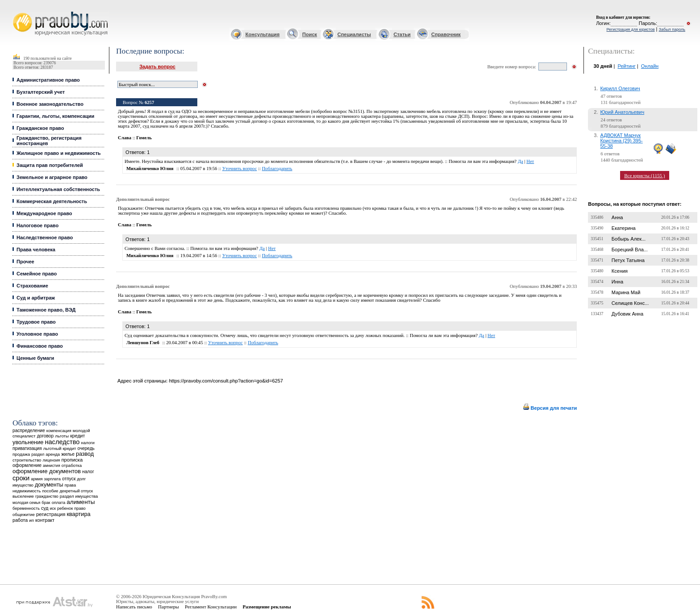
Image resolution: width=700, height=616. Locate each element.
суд (45, 508)
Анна (617, 217)
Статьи (402, 34)
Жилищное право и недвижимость (59, 153)
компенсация (59, 431)
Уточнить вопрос (240, 169)
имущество (23, 485)
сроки (21, 478)
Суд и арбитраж (36, 298)
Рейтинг (626, 66)
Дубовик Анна (627, 314)
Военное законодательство (50, 104)
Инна (617, 282)
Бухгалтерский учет (41, 92)
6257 (149, 102)
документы (49, 485)
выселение (23, 496)
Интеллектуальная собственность (58, 189)
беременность (26, 508)
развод (85, 454)
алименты (81, 502)
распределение (29, 431)
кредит (77, 436)
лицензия (52, 460)
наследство (62, 442)
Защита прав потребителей (50, 165)
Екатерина (624, 228)
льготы (62, 436)
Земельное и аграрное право (52, 177)
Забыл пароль (672, 29)
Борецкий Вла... (630, 250)
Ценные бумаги (35, 358)
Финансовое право (40, 346)
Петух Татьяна (628, 260)
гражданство (47, 496)
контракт (45, 520)
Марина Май (626, 292)
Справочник (446, 34)
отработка (72, 465)
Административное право (48, 80)
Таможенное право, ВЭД (46, 310)
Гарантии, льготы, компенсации (55, 116)
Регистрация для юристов (630, 29)
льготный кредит (60, 448)
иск (53, 508)
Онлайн (650, 66)
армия (37, 479)
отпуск (69, 479)
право (80, 508)
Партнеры (169, 607)
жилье (68, 454)
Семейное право (37, 274)
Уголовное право (37, 334)
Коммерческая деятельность (52, 201)
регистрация (51, 514)
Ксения (620, 271)
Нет (530, 161)
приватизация (27, 448)
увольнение (28, 442)
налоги (87, 443)
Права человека (36, 250)
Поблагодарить (277, 169)
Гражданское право (40, 128)
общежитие (24, 514)
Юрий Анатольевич (623, 112)
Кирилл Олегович (620, 88)
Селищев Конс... (630, 303)
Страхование (32, 286)
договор (46, 436)
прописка (72, 460)
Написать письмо (134, 607)
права (70, 485)
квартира (78, 514)
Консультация (262, 34)
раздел (38, 454)
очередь (86, 448)
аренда (53, 454)
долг (81, 479)
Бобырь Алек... (629, 239)
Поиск (310, 34)
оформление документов (47, 471)
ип (31, 520)
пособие (50, 491)
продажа (21, 454)
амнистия (52, 466)
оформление (27, 465)
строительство (27, 460)
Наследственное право (45, 237)
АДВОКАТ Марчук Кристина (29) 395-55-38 (622, 141)
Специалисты (354, 34)
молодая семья (26, 503)
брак (46, 503)
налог (88, 472)
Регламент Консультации (211, 607)
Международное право (44, 213)
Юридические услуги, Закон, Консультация (17, 12)
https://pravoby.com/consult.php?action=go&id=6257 (226, 381)
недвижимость (27, 491)
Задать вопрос (157, 67)
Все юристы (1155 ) (644, 175)
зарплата (52, 479)
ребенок (65, 508)
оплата (59, 502)
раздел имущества (79, 496)
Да (521, 161)
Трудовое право (36, 322)
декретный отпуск (77, 491)
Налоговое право (37, 225)
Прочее (25, 262)
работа (20, 520)
